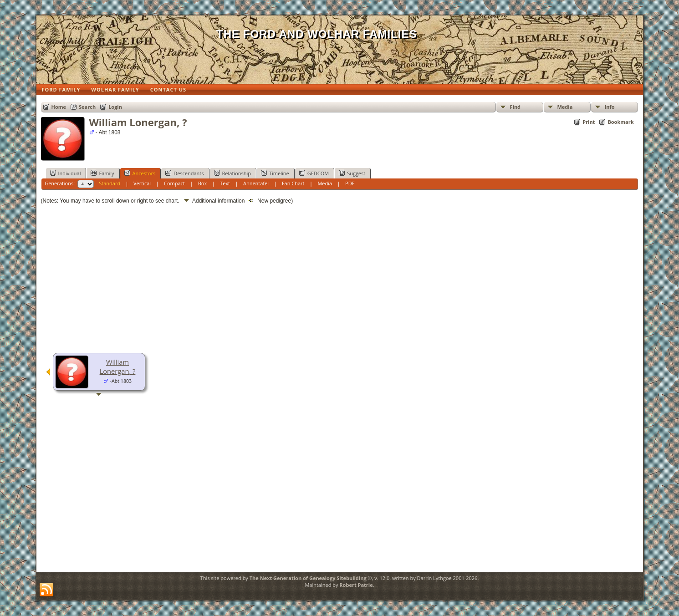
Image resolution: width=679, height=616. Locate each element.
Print (589, 122)
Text (225, 183)
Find (516, 107)
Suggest (352, 173)
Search (87, 107)
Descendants (184, 173)
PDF (350, 183)
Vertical (142, 183)
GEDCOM (314, 173)
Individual (66, 173)
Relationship (232, 173)
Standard (110, 183)
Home (59, 107)
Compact (174, 183)
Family (102, 173)
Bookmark (620, 122)
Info (610, 107)
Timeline (275, 173)
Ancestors (140, 173)
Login (115, 107)
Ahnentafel (256, 183)
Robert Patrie (356, 585)
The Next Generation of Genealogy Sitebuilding (308, 578)
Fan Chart (293, 183)
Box (202, 183)
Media (565, 107)
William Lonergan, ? (118, 367)
